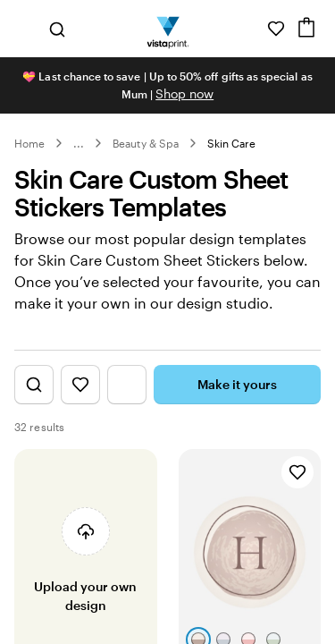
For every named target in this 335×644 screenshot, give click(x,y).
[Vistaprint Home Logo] (167, 29)
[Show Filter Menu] (127, 385)
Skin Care (232, 143)
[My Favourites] (276, 29)
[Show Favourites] (80, 385)
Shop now (184, 93)
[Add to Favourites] (297, 472)
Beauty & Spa (146, 143)
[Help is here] (251, 29)
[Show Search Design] (34, 385)
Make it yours (237, 384)
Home (29, 143)
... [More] (79, 143)
